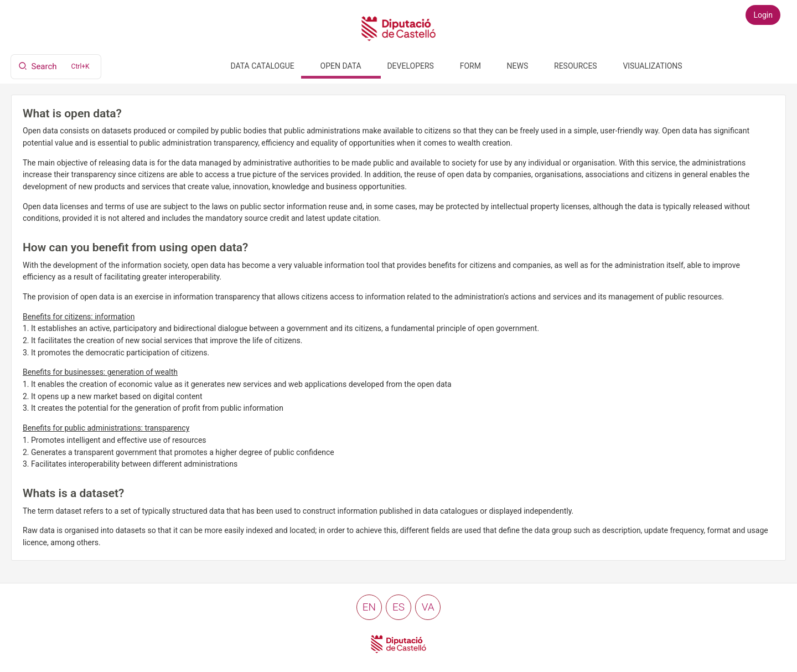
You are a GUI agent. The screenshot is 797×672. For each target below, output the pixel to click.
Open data (341, 66)
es (398, 607)
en (369, 607)
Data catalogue (263, 66)
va (428, 607)
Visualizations (652, 66)
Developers (410, 66)
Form (470, 66)
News (518, 66)
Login (763, 15)
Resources (576, 66)
